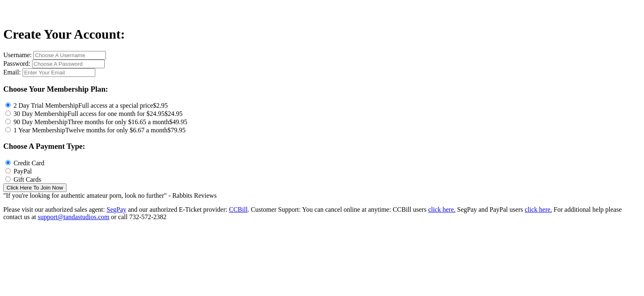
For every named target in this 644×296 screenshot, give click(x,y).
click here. (442, 209)
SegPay (116, 209)
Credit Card (29, 163)
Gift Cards (27, 179)
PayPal (23, 171)
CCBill (238, 209)
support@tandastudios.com (74, 217)
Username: (18, 55)
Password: (18, 64)
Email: (13, 72)
